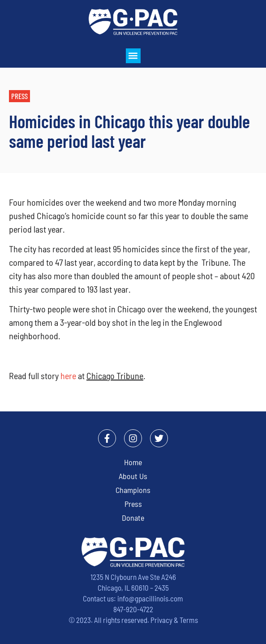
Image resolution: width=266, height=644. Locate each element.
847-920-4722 (133, 609)
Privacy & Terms (174, 620)
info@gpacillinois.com (150, 598)
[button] (133, 56)
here (68, 376)
